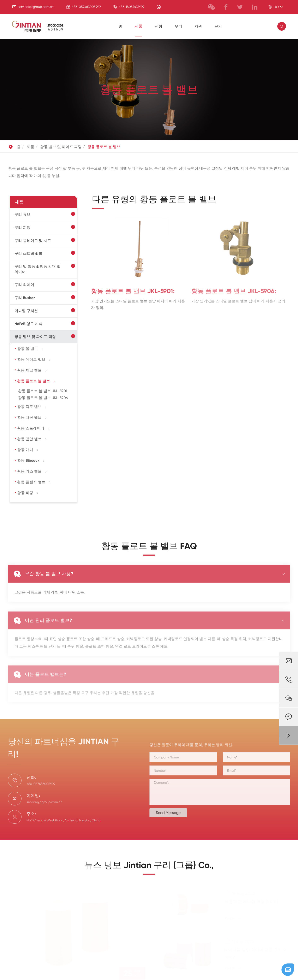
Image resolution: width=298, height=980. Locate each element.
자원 (198, 26)
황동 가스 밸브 (29, 471)
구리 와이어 (24, 285)
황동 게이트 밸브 (31, 359)
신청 (159, 26)
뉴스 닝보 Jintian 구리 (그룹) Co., (149, 869)
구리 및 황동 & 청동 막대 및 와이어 (37, 269)
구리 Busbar (25, 298)
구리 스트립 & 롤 (28, 253)
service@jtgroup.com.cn (36, 7)
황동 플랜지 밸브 (31, 482)
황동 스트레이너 (31, 428)
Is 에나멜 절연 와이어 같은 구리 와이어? (256, 953)
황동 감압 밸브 (29, 439)
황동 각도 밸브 (29, 407)
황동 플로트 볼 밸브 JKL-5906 (43, 398)
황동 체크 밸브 (29, 370)
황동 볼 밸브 (28, 349)
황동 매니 (25, 450)
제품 (139, 26)
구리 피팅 (22, 228)
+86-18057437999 (132, 7)
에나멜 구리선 (26, 311)
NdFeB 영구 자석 (28, 324)
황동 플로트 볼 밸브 (104, 147)
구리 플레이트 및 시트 (33, 241)
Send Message (172, 813)
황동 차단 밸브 (29, 417)
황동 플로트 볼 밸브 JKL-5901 (43, 391)
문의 (218, 26)
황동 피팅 (25, 493)
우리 (178, 26)
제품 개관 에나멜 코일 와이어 (251, 902)
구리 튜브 (22, 215)
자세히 (233, 918)
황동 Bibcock (28, 460)
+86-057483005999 (86, 7)
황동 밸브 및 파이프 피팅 (61, 147)
